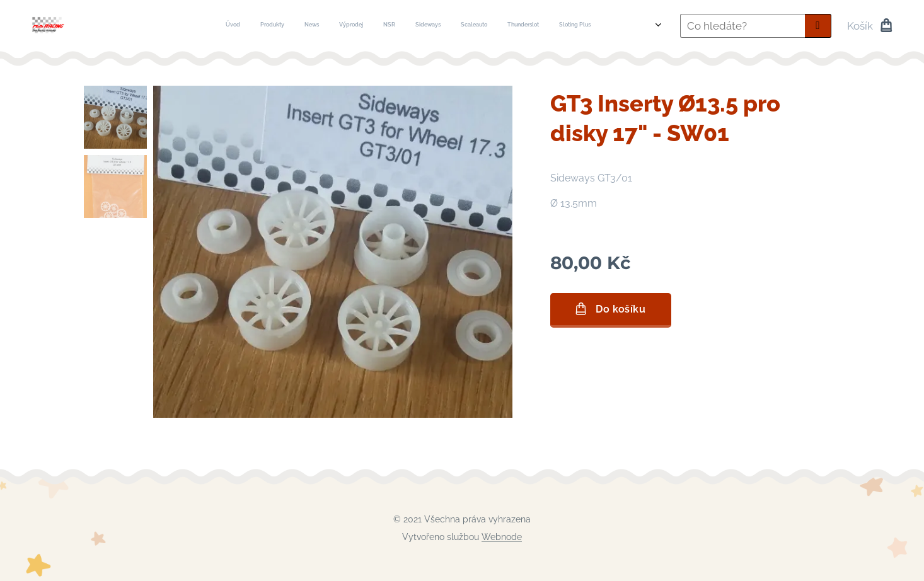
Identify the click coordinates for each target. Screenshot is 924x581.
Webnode (502, 537)
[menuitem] (318, 26)
